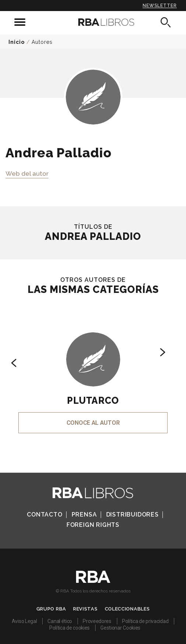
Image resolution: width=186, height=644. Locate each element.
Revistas (85, 609)
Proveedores (97, 621)
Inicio (17, 42)
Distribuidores (133, 514)
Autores (42, 42)
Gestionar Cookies (120, 628)
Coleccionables (127, 609)
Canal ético (60, 621)
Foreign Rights (93, 525)
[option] (93, 373)
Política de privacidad (145, 621)
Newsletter (160, 6)
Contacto (44, 514)
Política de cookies (69, 628)
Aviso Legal (24, 621)
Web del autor (27, 174)
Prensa (84, 514)
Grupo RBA (51, 609)
